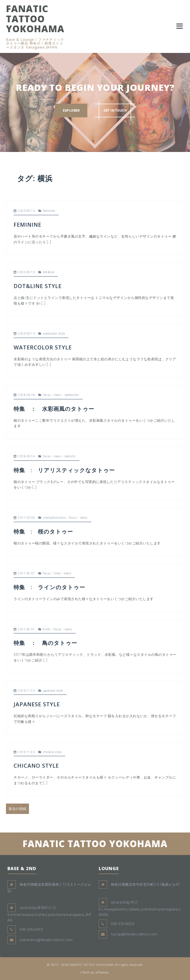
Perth (86, 972)
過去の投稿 (17, 809)
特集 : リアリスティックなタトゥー (64, 470)
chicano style (52, 752)
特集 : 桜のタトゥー (43, 531)
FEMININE (27, 224)
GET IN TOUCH (115, 110)
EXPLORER (71, 110)
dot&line (48, 272)
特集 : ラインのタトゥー (49, 587)
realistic (70, 456)
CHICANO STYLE (36, 765)
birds (47, 629)
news (58, 395)
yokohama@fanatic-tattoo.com (46, 940)
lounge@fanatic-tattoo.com (134, 934)
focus (47, 395)
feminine (49, 211)
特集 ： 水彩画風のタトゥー (54, 409)
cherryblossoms (54, 518)
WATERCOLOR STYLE (43, 347)
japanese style (53, 691)
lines (57, 573)
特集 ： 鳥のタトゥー (45, 643)
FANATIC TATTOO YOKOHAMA (35, 19)
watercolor (72, 395)
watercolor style (54, 334)
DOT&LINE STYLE (38, 286)
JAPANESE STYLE (37, 704)
